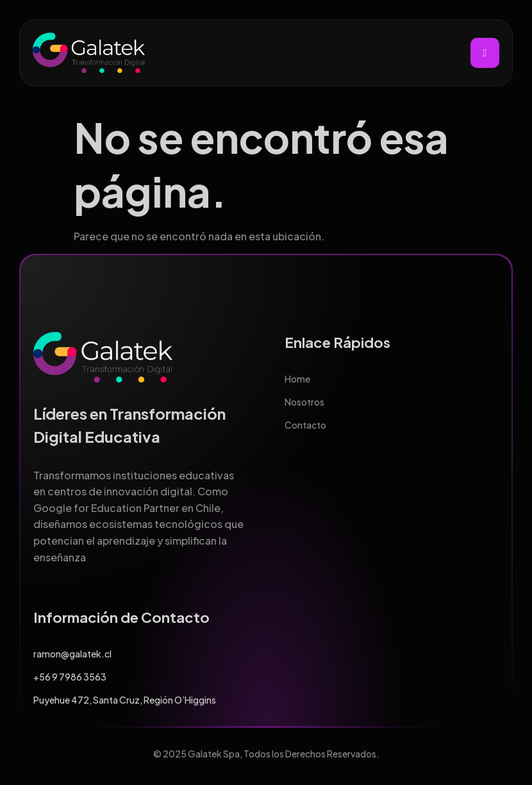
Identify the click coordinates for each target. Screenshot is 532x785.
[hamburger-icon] (485, 53)
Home (297, 379)
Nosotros (304, 402)
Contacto (305, 425)
